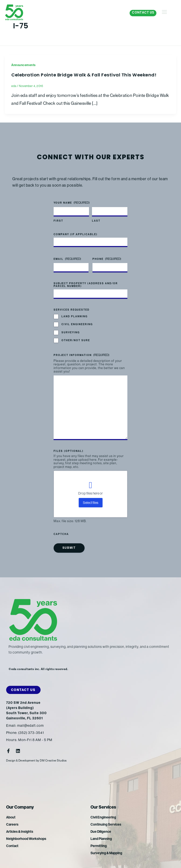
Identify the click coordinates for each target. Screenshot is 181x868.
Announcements (23, 65)
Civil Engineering (77, 324)
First (58, 221)
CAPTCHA (61, 534)
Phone (107, 259)
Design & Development (21, 761)
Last (96, 221)
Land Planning (75, 317)
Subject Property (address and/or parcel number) (86, 285)
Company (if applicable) (76, 234)
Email (67, 259)
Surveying (71, 333)
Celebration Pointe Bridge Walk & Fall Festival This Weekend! (84, 75)
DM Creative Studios (53, 761)
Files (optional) (69, 451)
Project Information (82, 355)
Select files (91, 503)
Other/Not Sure (76, 340)
